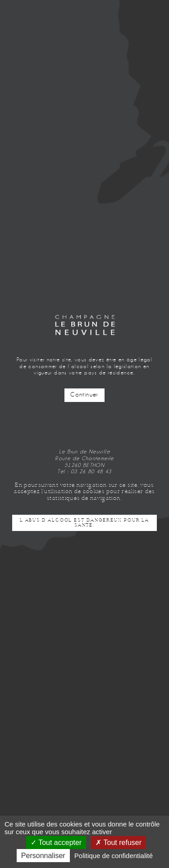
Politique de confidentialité (114, 856)
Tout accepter (56, 843)
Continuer (84, 395)
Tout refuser (119, 843)
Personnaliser (43, 856)
